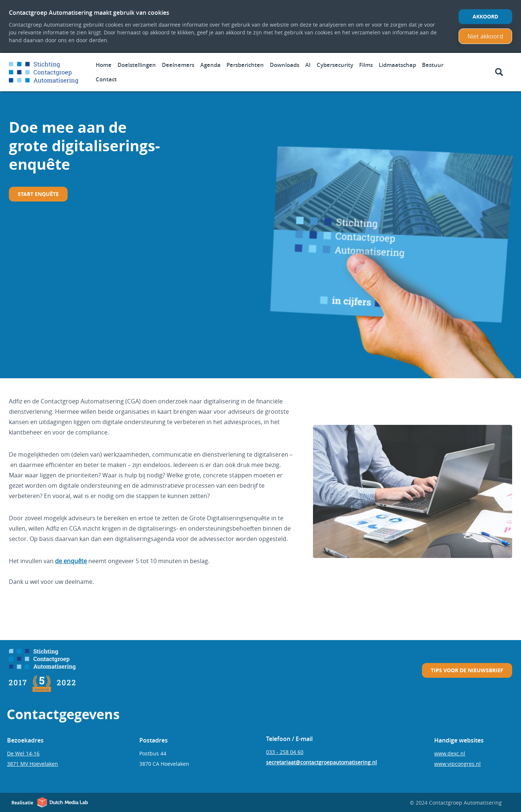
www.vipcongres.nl (457, 764)
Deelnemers (178, 65)
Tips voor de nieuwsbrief (467, 670)
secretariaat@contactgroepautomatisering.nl (321, 762)
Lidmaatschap (397, 65)
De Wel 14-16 (23, 753)
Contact (106, 79)
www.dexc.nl (450, 753)
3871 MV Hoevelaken (33, 764)
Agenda (210, 65)
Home (104, 65)
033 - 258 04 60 (285, 752)
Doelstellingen (137, 65)
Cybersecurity (335, 65)
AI (308, 65)
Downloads (285, 65)
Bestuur (433, 65)
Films (366, 65)
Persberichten (245, 65)
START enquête (38, 194)
